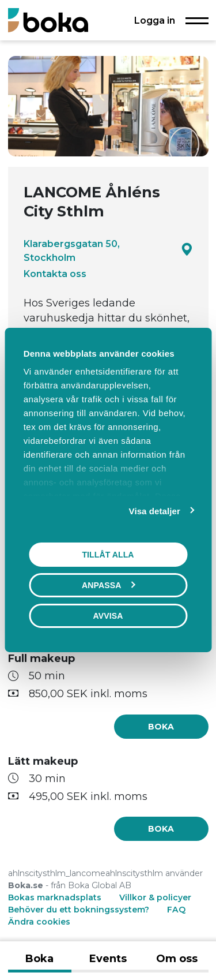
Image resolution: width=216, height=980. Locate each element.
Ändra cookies (39, 922)
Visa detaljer (155, 511)
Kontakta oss (55, 274)
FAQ (176, 910)
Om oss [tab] (177, 959)
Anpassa (108, 585)
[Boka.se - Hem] (48, 20)
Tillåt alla (108, 555)
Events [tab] (108, 959)
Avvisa (108, 616)
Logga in (155, 20)
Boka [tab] (39, 959)
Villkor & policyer (155, 897)
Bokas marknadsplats (55, 897)
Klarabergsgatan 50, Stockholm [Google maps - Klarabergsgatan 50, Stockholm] (108, 250)
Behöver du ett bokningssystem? (79, 910)
